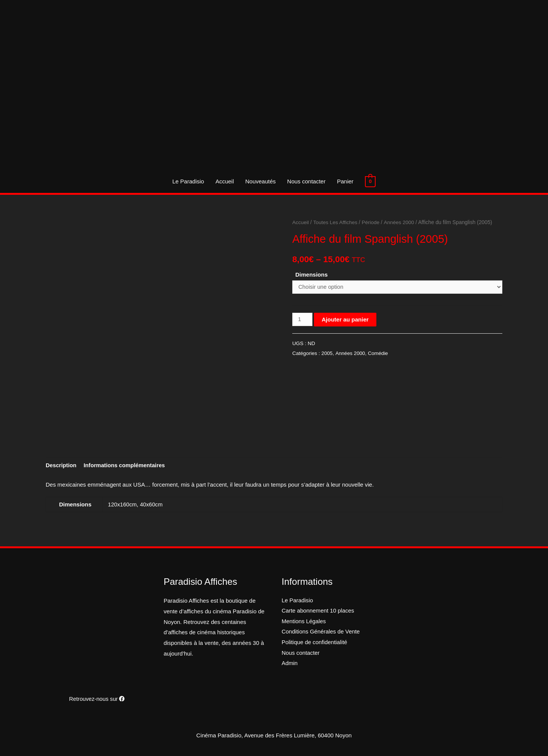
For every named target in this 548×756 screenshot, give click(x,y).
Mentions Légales (304, 622)
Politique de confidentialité (315, 643)
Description (61, 466)
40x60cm (152, 505)
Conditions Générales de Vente (321, 633)
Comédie (379, 354)
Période (372, 222)
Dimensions (311, 275)
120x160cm (123, 505)
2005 (327, 354)
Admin (290, 664)
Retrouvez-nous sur (97, 699)
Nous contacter (307, 181)
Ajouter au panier (345, 320)
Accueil (225, 181)
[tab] (61, 466)
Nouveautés (261, 181)
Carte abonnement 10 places (318, 612)
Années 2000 (401, 222)
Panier (345, 181)
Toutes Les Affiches (336, 222)
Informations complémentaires (126, 466)
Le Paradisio (188, 181)
